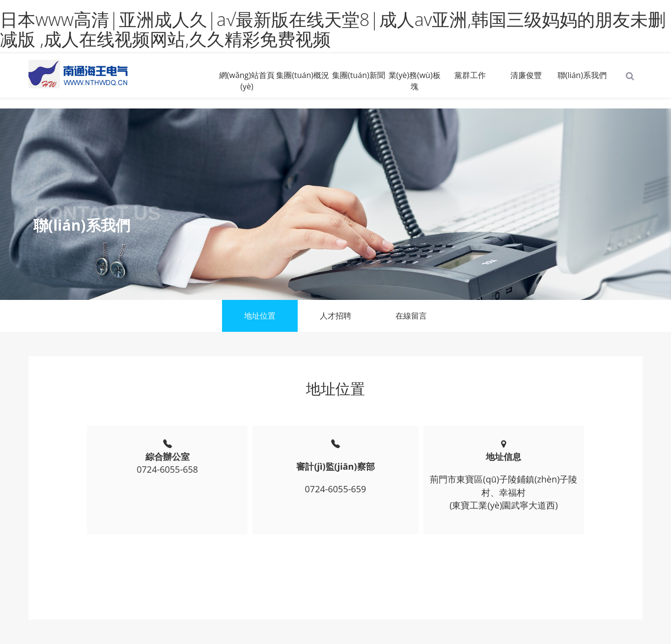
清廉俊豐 (526, 75)
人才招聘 (335, 316)
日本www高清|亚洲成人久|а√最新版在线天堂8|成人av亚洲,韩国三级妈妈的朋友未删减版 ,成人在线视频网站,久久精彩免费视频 (333, 29)
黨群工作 (470, 75)
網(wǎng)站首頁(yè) (247, 81)
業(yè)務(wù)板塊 (415, 81)
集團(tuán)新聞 (359, 75)
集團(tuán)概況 (303, 75)
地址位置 (260, 316)
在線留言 (411, 316)
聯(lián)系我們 (582, 75)
